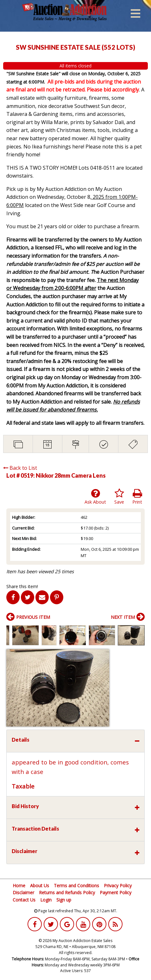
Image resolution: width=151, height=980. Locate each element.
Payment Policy (116, 892)
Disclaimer (23, 892)
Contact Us (24, 900)
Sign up (64, 900)
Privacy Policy (118, 886)
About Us (40, 886)
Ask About (95, 497)
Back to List (20, 468)
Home (19, 886)
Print (137, 497)
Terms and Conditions (76, 886)
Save (119, 497)
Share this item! (22, 586)
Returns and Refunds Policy (67, 892)
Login (46, 900)
